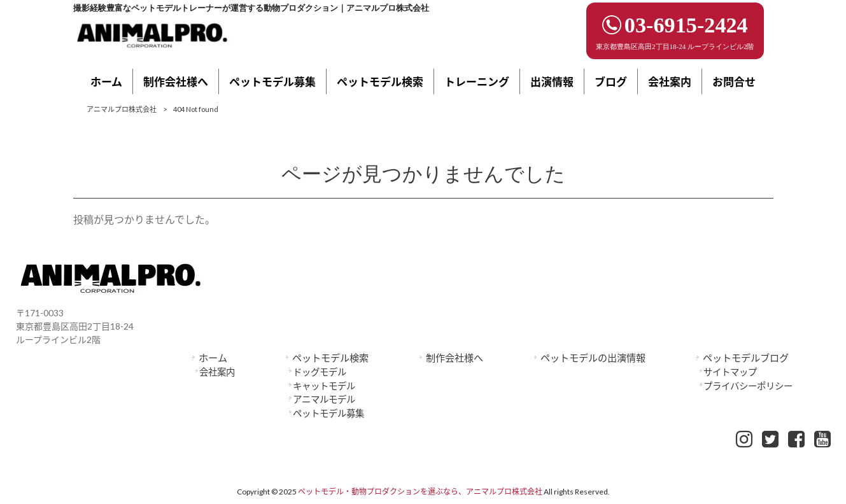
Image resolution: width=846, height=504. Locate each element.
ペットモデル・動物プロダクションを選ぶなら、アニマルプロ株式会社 (420, 492)
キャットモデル (324, 386)
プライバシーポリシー (748, 386)
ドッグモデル (320, 372)
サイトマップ (730, 372)
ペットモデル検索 (330, 358)
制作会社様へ (455, 358)
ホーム (213, 358)
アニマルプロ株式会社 (122, 109)
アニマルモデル (324, 399)
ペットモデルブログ (746, 358)
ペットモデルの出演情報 (593, 358)
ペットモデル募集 (328, 413)
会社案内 (217, 372)
